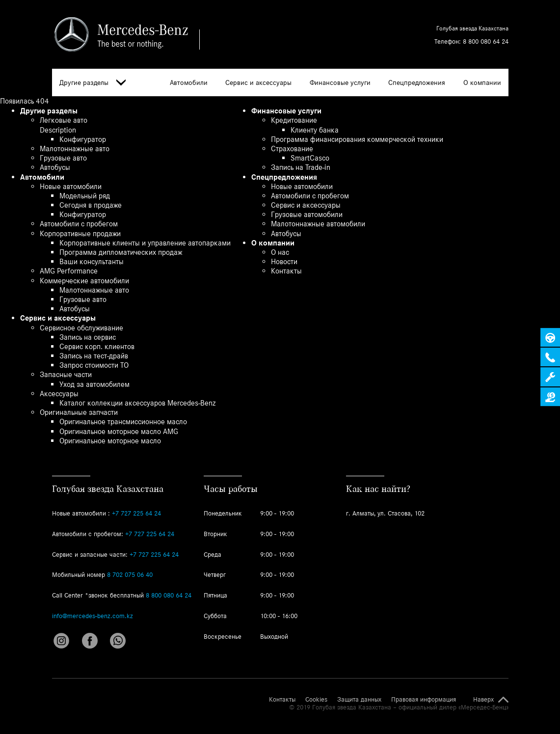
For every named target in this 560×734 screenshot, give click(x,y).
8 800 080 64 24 (486, 41)
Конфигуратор (83, 139)
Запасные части (66, 374)
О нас (280, 252)
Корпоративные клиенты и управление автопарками (145, 243)
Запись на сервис (88, 337)
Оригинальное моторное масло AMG (119, 431)
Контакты (286, 271)
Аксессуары (59, 394)
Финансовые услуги (340, 82)
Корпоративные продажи (80, 233)
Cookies (316, 700)
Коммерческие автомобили (84, 281)
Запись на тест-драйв (94, 356)
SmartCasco (310, 158)
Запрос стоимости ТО (94, 365)
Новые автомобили (71, 186)
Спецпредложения (417, 82)
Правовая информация (424, 700)
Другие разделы (93, 83)
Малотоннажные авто (75, 149)
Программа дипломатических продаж (121, 252)
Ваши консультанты (92, 261)
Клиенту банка (315, 130)
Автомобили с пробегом (79, 224)
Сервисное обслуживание (81, 328)
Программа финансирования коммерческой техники (357, 139)
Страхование (292, 149)
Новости (284, 261)
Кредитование (294, 120)
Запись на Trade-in (301, 167)
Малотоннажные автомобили (318, 224)
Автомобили (189, 82)
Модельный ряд (85, 196)
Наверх (483, 700)
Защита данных (359, 700)
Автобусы (55, 167)
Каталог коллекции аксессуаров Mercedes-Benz (137, 403)
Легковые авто (64, 120)
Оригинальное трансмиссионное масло (123, 421)
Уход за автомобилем (94, 384)
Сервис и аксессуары (258, 82)
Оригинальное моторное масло (110, 441)
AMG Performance (69, 271)
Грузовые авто (63, 158)
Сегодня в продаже (91, 205)
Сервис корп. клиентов (97, 346)
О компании (482, 82)
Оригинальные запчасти (79, 412)
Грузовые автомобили (307, 214)
